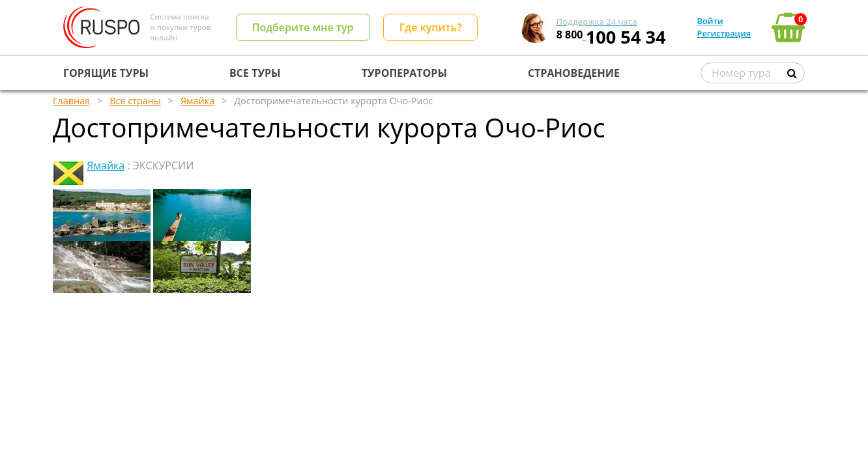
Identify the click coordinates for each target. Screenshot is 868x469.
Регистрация (724, 33)
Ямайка (106, 165)
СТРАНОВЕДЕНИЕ (574, 73)
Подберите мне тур (303, 27)
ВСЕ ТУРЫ (255, 73)
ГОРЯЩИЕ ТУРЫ (106, 73)
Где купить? (431, 27)
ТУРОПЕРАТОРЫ (404, 73)
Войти (710, 21)
